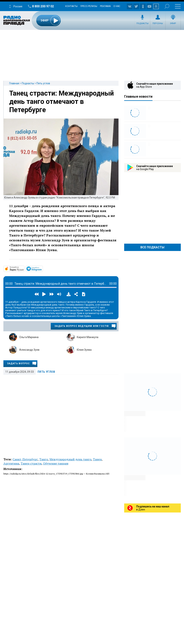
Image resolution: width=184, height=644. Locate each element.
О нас (117, 6)
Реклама (105, 6)
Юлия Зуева (84, 350)
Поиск (167, 6)
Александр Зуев (29, 350)
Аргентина (11, 463)
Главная (14, 83)
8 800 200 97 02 (43, 6)
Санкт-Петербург (25, 459)
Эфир (173, 23)
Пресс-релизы (89, 6)
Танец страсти (31, 463)
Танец (97, 459)
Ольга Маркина (29, 337)
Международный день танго (70, 459)
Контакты (71, 6)
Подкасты (142, 23)
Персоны (158, 23)
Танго (44, 459)
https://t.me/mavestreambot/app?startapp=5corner (42, 268)
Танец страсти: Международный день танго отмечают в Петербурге (62, 102)
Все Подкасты (152, 247)
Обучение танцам (56, 463)
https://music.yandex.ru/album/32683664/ (24, 268)
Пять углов (43, 83)
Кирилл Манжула (88, 337)
